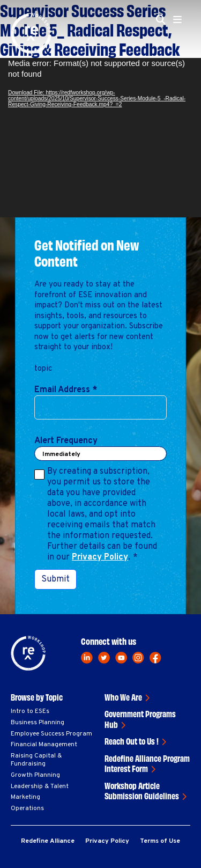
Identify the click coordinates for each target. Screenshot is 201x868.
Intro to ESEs (30, 711)
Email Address (66, 390)
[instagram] (138, 658)
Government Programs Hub (140, 719)
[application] (100, 138)
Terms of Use (160, 841)
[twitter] (104, 658)
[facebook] (155, 658)
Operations (27, 808)
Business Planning (38, 723)
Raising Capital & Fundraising (36, 760)
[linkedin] (87, 658)
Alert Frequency (66, 441)
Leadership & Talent (40, 786)
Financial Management (44, 745)
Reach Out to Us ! (132, 741)
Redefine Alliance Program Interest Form (147, 763)
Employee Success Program (51, 734)
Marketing (25, 797)
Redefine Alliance (48, 841)
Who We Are (123, 697)
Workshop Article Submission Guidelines (142, 791)
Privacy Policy (100, 557)
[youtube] (121, 658)
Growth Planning (35, 775)
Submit (55, 579)
